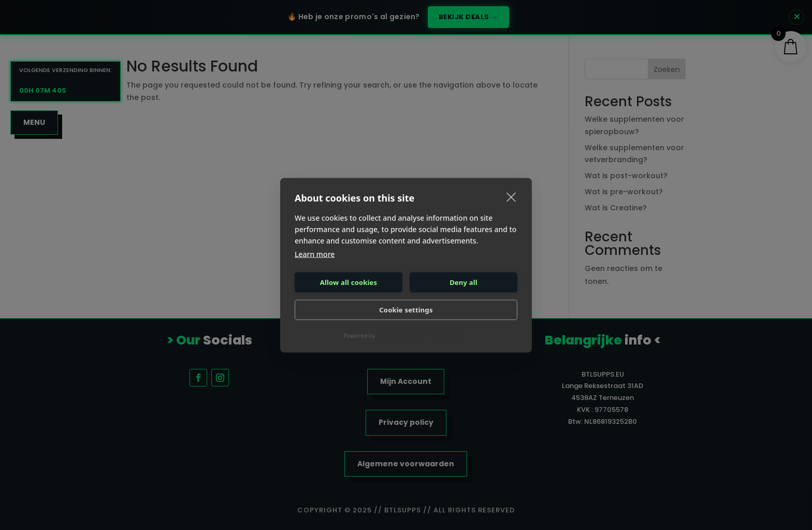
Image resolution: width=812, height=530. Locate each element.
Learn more (315, 254)
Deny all (463, 282)
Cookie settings (406, 310)
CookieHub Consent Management (422, 335)
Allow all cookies (349, 282)
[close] (511, 196)
